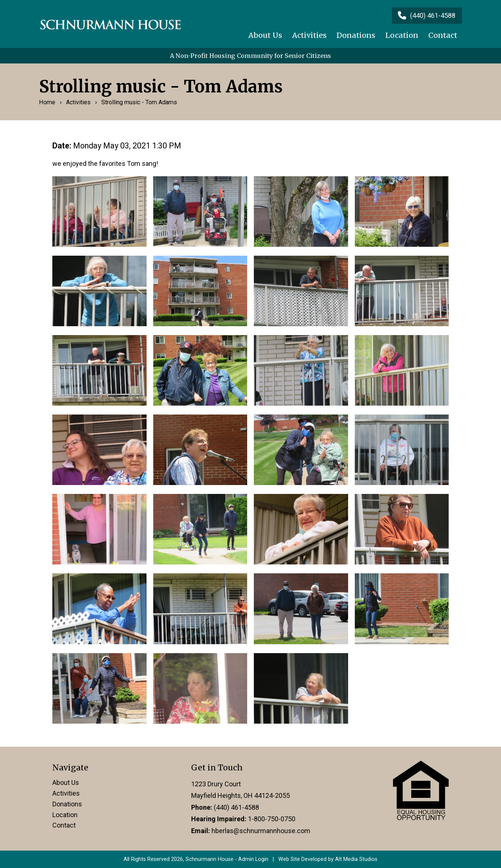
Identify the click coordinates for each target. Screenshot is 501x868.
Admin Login (253, 859)
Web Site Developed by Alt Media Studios (328, 859)
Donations (356, 35)
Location (402, 35)
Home (47, 102)
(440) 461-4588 (236, 807)
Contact (443, 35)
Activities (309, 35)
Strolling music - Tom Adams (139, 102)
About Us (265, 35)
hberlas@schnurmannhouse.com (261, 831)
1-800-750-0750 (272, 819)
